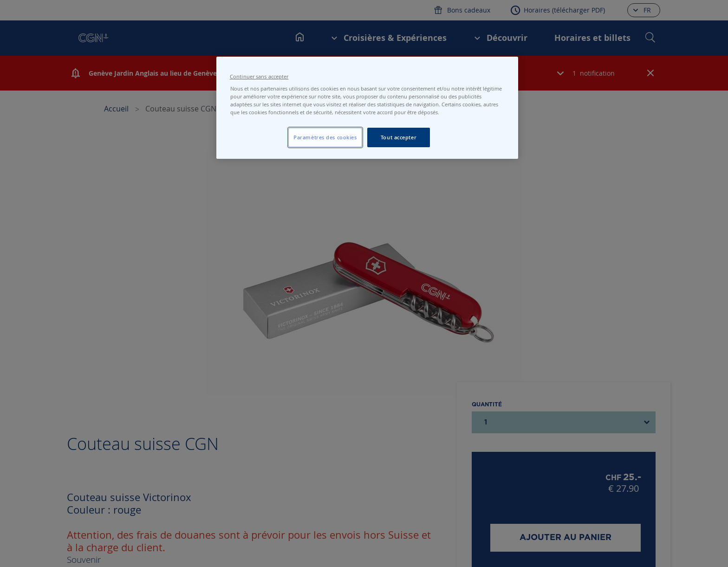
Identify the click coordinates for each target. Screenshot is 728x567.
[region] (367, 108)
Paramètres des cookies (325, 137)
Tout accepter (399, 137)
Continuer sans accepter (259, 77)
